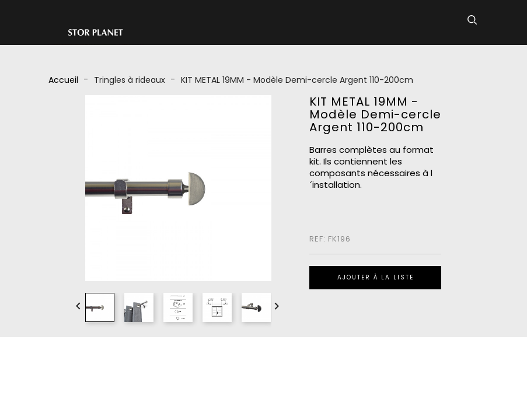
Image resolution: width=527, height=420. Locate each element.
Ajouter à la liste (376, 277)
